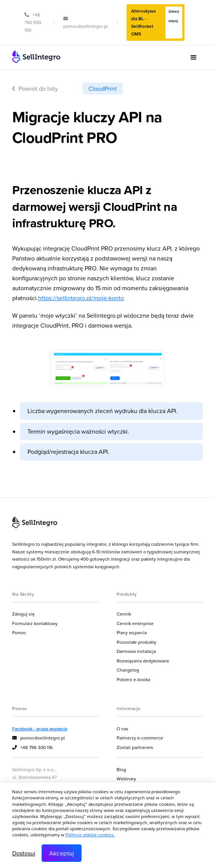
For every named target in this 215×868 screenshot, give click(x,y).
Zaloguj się (23, 614)
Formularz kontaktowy (35, 623)
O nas (123, 729)
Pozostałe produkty (136, 642)
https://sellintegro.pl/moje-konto (81, 298)
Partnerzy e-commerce (140, 738)
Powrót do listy (35, 88)
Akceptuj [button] (62, 853)
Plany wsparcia (132, 633)
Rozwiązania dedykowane (143, 661)
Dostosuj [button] (24, 853)
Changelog (128, 670)
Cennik (124, 614)
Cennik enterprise (135, 623)
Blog (121, 769)
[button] (194, 58)
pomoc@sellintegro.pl (39, 738)
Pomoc (19, 633)
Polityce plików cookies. (90, 835)
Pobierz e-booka (133, 679)
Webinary (126, 779)
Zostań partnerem (135, 747)
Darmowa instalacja (136, 651)
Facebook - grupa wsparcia (40, 729)
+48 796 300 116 (32, 747)
